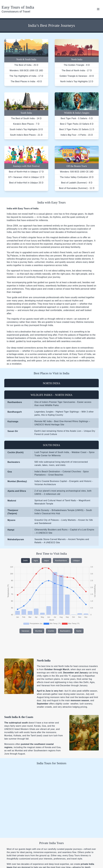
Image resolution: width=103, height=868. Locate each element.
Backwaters (65, 631)
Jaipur (46, 561)
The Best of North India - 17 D (77, 70)
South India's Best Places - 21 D (26, 135)
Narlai (79, 631)
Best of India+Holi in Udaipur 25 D (26, 183)
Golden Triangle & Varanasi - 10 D (77, 76)
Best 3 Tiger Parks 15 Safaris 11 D (77, 129)
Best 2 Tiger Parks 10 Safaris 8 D (77, 124)
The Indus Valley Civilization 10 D (77, 177)
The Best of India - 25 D (26, 65)
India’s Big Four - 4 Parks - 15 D (77, 135)
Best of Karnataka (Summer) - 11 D (77, 188)
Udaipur (76, 561)
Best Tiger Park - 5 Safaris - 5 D (77, 118)
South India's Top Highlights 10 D (26, 129)
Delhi (25, 561)
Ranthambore (61, 561)
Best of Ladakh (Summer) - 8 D (77, 183)
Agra (36, 561)
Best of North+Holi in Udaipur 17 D (26, 172)
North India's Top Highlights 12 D (77, 81)
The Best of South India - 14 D (26, 118)
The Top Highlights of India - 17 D (26, 76)
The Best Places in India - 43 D (26, 81)
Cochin (51, 631)
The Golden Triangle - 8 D (77, 65)
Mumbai (39, 631)
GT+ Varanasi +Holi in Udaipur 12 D (26, 177)
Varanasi (25, 631)
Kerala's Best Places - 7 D (26, 124)
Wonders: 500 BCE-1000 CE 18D (26, 70)
